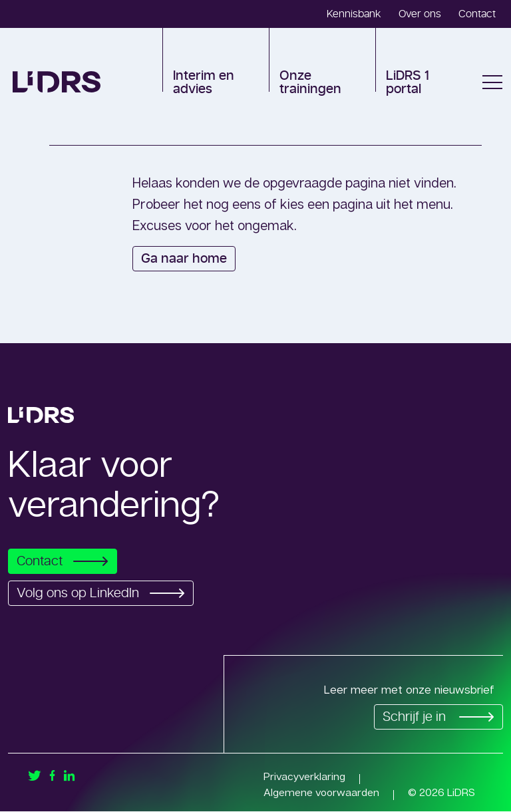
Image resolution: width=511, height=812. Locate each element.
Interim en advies (204, 82)
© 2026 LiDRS (444, 793)
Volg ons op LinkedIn (104, 593)
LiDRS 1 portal (408, 82)
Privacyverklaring (305, 777)
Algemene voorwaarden (323, 793)
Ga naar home (184, 259)
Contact (477, 14)
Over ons (420, 14)
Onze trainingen (310, 82)
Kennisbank (354, 14)
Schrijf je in (436, 718)
